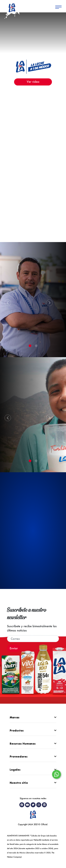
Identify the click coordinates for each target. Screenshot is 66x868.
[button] (49, 303)
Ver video (33, 81)
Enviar (14, 648)
